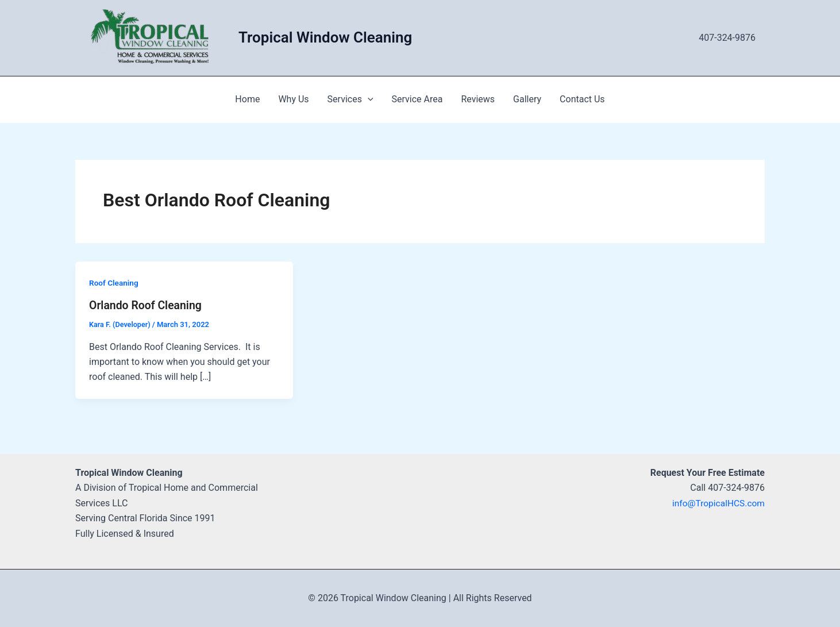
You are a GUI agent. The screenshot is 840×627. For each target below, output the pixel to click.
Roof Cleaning (114, 283)
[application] (368, 99)
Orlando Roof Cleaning (147, 305)
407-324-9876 (727, 38)
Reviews (478, 99)
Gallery (527, 99)
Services (350, 99)
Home (247, 99)
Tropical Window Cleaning (325, 37)
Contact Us (582, 99)
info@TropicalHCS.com (717, 503)
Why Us (293, 99)
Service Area (417, 99)
